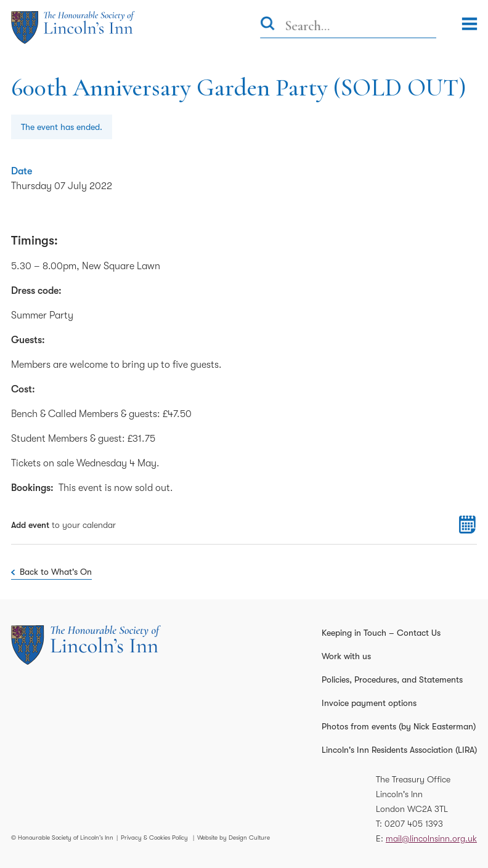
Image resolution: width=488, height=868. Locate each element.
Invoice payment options (369, 703)
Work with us (346, 656)
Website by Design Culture (234, 838)
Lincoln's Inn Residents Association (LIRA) (399, 750)
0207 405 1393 (414, 824)
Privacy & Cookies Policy (154, 838)
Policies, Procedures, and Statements (392, 679)
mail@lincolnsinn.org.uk (431, 838)
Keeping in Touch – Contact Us (381, 633)
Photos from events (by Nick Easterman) (399, 726)
